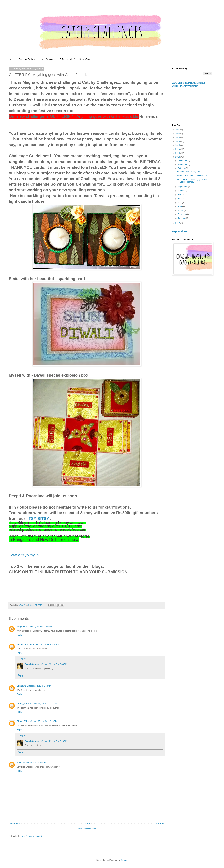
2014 (178, 153)
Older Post (160, 823)
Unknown (21, 686)
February (182, 214)
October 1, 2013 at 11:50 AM (39, 627)
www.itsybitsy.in (25, 555)
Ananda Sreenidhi (25, 645)
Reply (19, 635)
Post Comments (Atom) (31, 836)
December (183, 160)
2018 (178, 141)
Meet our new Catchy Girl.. (189, 172)
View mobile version (87, 829)
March (181, 210)
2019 (178, 137)
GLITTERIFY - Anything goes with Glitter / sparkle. (192, 181)
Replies (23, 659)
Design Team (85, 59)
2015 (178, 149)
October (182, 168)
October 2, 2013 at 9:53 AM (39, 686)
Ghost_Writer (23, 704)
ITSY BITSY (38, 518)
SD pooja (21, 627)
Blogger (124, 860)
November (183, 164)
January (182, 218)
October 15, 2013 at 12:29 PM (44, 721)
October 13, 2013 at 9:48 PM (54, 664)
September (183, 187)
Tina (19, 763)
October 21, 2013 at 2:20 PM (54, 741)
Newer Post (15, 823)
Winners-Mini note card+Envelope (192, 176)
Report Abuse (180, 231)
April (180, 206)
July (180, 195)
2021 (178, 130)
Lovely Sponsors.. (48, 59)
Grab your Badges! (27, 59)
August (181, 191)
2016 (178, 145)
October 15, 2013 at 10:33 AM (44, 704)
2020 (178, 134)
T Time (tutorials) (68, 59)
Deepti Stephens (33, 664)
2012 (178, 223)
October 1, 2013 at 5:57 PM (47, 645)
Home (12, 59)
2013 (178, 157)
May (180, 203)
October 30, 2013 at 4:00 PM (34, 763)
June (180, 199)
